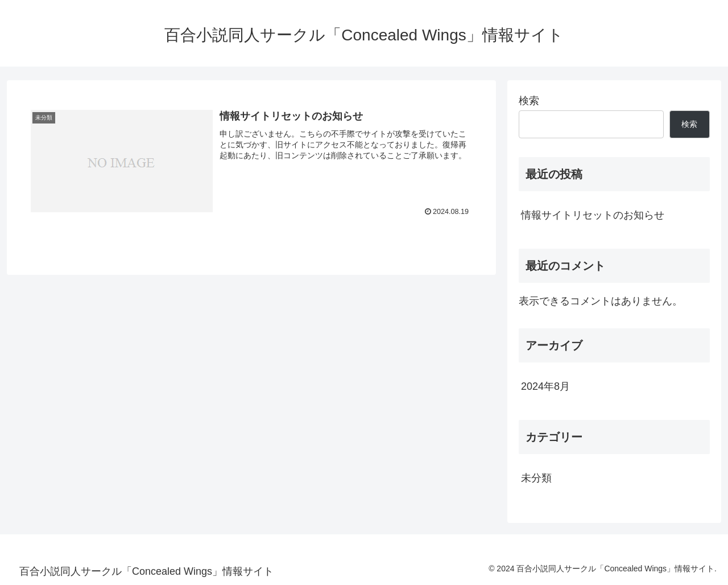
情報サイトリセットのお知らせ (593, 215)
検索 (529, 101)
